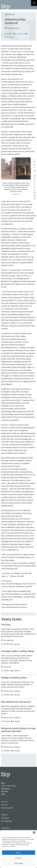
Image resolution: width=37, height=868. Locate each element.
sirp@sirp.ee (6, 788)
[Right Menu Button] (34, 3)
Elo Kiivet (7, 667)
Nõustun (19, 853)
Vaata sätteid (18, 863)
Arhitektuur (10, 14)
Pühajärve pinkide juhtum (14, 678)
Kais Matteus (9, 641)
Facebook (5, 791)
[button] (34, 833)
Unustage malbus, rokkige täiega (17, 651)
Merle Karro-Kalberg (12, 691)
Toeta (3, 794)
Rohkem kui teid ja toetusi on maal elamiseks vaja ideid (18, 730)
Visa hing (6, 625)
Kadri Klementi (13, 28)
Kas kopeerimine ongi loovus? (16, 702)
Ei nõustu (18, 858)
